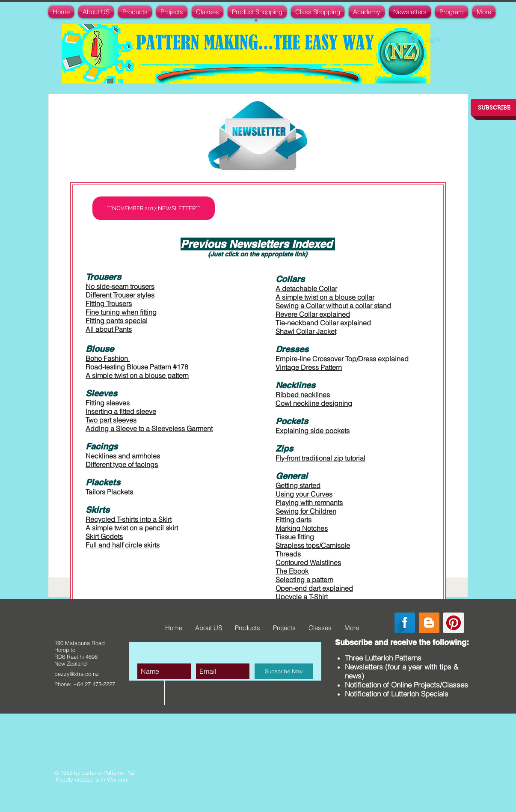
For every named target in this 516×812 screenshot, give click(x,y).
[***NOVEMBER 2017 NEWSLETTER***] (154, 208)
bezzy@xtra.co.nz (77, 674)
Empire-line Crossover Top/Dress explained (342, 359)
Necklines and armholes (123, 456)
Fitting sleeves (108, 403)
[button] (256, 20)
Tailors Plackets (109, 492)
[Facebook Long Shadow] (405, 623)
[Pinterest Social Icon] (454, 623)
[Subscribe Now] (284, 671)
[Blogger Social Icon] (429, 623)
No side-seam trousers (120, 286)
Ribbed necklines (303, 395)
